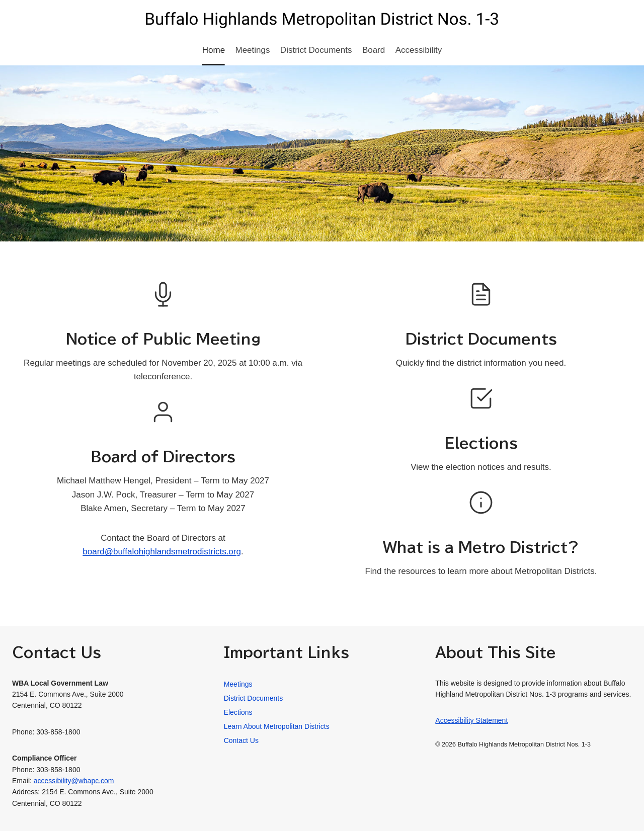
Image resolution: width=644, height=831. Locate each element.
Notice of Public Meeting (163, 339)
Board (374, 50)
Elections (481, 443)
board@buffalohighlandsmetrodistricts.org (162, 552)
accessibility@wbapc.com (74, 781)
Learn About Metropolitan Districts (277, 726)
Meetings (253, 50)
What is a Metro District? (481, 547)
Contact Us (241, 740)
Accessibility (419, 50)
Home (214, 50)
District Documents (316, 50)
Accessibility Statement (471, 720)
